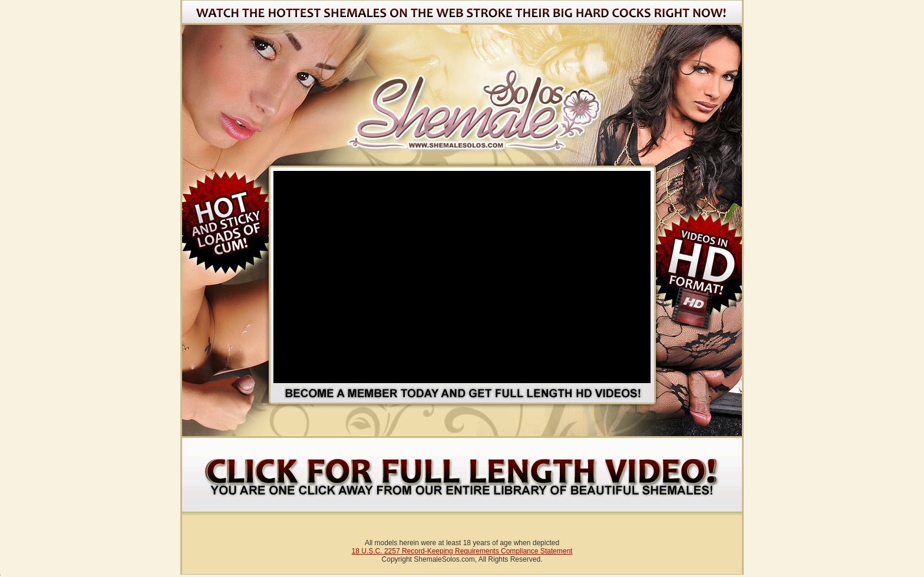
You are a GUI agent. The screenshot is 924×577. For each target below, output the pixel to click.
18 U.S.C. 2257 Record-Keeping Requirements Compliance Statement (462, 551)
